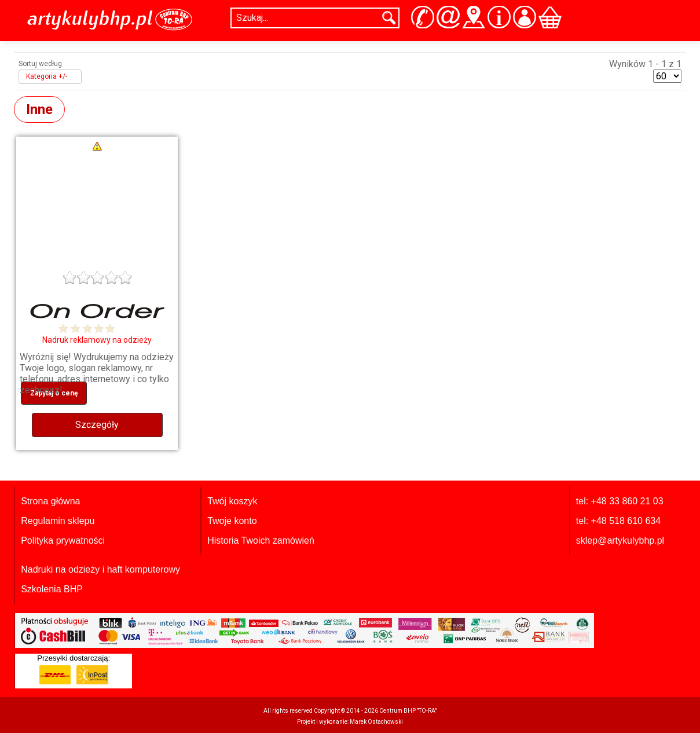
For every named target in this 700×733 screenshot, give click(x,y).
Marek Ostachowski (376, 722)
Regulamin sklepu (58, 521)
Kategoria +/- (47, 76)
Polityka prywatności (63, 540)
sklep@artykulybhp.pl (620, 540)
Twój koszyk (232, 501)
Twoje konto (232, 521)
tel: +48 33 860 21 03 (620, 501)
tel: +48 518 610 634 (618, 521)
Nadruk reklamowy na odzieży (97, 340)
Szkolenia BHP (52, 589)
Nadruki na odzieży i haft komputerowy (100, 569)
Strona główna (50, 501)
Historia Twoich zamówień (261, 540)
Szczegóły (97, 425)
